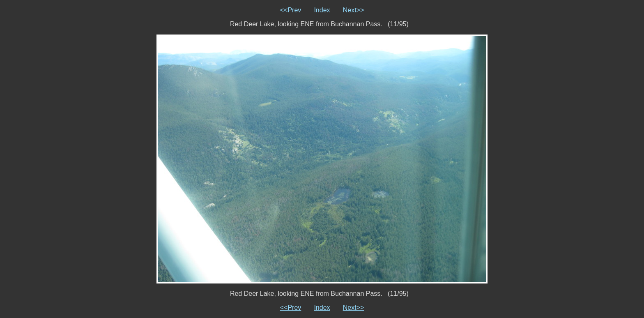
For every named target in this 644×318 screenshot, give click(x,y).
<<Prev (291, 10)
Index (322, 10)
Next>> (354, 10)
